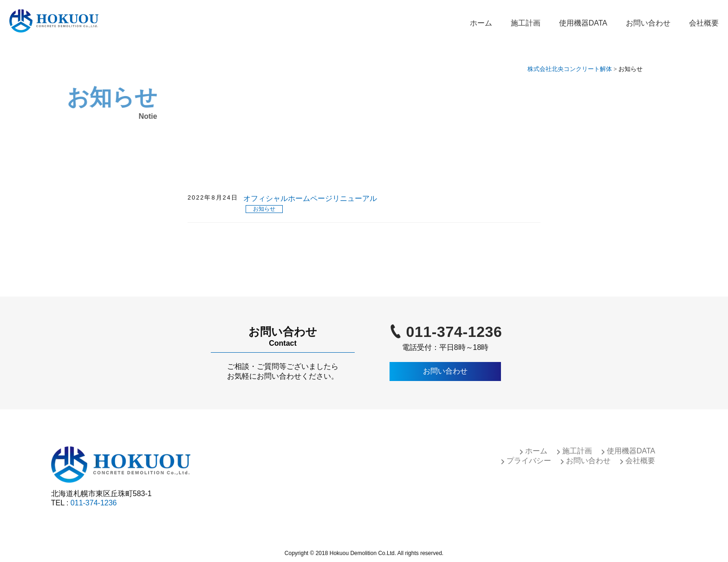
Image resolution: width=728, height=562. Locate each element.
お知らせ (264, 209)
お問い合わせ (648, 23)
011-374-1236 (454, 332)
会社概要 (704, 23)
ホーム (481, 23)
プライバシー (529, 461)
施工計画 (526, 23)
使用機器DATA (583, 23)
